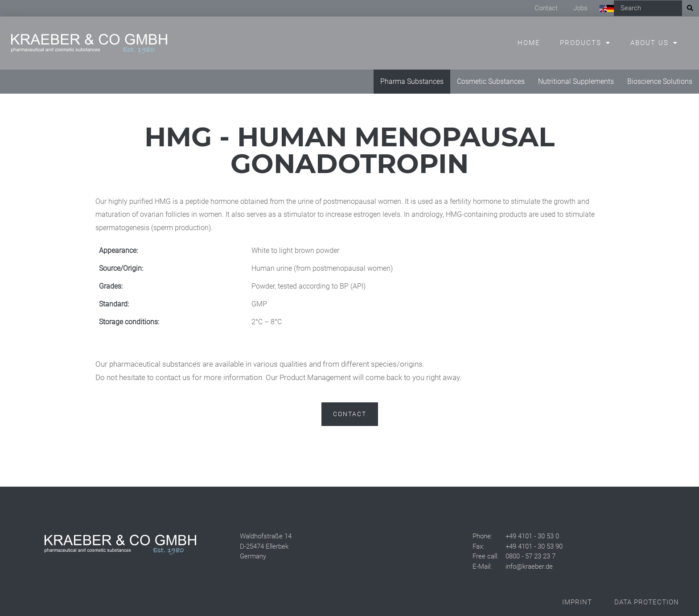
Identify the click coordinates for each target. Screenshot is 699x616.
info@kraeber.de (529, 566)
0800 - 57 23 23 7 (530, 556)
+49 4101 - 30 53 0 (532, 536)
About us (650, 43)
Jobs (580, 8)
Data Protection (647, 602)
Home (529, 43)
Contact (546, 8)
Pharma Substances (412, 81)
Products (581, 43)
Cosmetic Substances (491, 81)
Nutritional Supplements (576, 81)
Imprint (577, 602)
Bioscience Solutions (660, 81)
